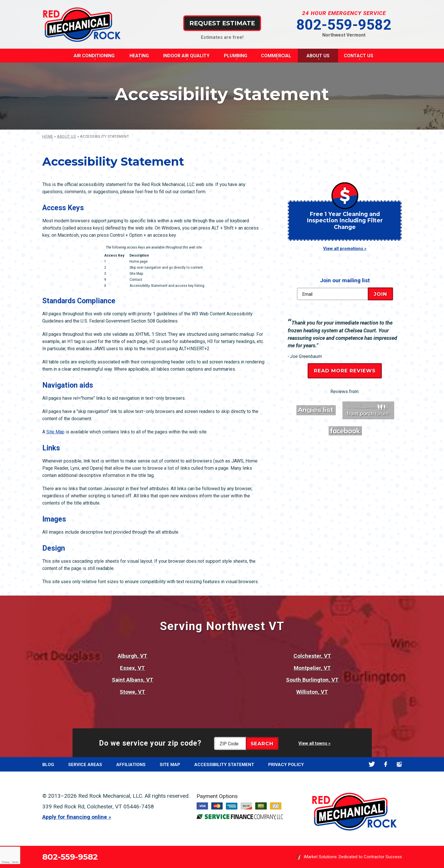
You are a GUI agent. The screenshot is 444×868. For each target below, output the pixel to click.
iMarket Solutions (320, 857)
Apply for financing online (75, 817)
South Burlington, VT (312, 680)
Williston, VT (312, 692)
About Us (66, 136)
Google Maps (400, 764)
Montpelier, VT (312, 668)
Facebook (386, 764)
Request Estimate (222, 23)
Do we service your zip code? (150, 743)
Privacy (5, 862)
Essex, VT (133, 668)
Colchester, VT (312, 656)
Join (380, 294)
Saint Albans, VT (133, 680)
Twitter (372, 764)
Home (48, 136)
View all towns (313, 743)
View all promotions (343, 249)
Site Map (55, 432)
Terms (15, 862)
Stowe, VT (133, 692)
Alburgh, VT (133, 656)
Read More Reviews (345, 371)
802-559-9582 (344, 25)
